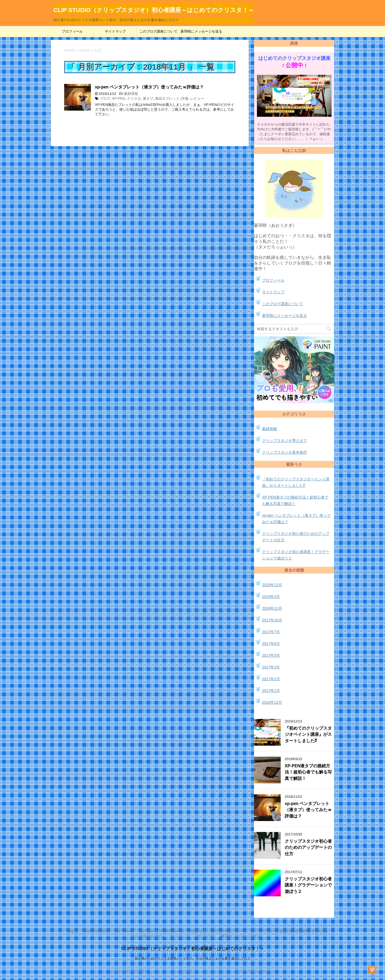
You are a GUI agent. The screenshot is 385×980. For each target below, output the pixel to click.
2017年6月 (271, 644)
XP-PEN (118, 98)
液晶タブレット (167, 98)
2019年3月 (271, 597)
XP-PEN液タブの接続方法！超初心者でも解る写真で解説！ (308, 772)
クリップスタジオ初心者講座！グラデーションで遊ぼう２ (308, 885)
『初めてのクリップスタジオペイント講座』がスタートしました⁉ (308, 734)
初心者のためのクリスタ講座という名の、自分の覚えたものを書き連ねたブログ (192, 958)
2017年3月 (271, 667)
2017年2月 (271, 679)
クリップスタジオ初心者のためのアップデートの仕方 (308, 847)
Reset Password (172, 931)
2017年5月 (271, 655)
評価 (185, 98)
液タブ (148, 98)
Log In (72, 931)
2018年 (84, 50)
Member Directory (96, 931)
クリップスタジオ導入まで (284, 441)
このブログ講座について (158, 31)
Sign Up (196, 931)
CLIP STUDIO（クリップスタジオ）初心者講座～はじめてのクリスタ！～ (192, 949)
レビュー (197, 98)
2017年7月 (271, 632)
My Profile (146, 931)
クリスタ (134, 98)
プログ (105, 98)
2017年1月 (271, 691)
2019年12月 (272, 585)
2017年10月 (272, 620)
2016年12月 (272, 702)
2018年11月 (272, 608)
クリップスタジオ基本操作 (284, 452)
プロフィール (72, 31)
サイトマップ (115, 31)
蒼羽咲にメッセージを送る (201, 31)
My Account (124, 931)
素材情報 (131, 94)
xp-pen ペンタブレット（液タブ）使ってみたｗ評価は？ (149, 87)
